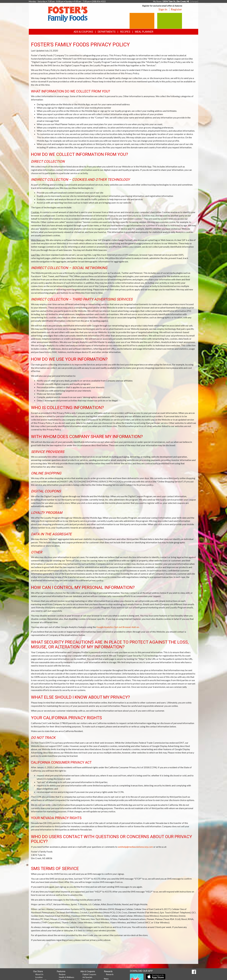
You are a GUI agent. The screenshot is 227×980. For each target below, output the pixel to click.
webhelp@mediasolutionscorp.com (135, 847)
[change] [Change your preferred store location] (194, 1)
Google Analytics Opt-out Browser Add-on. (118, 627)
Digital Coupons (89, 974)
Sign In (163, 9)
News (106, 979)
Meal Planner (144, 32)
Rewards (110, 974)
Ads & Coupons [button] (83, 32)
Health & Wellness (67, 977)
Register (176, 9)
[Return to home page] (68, 14)
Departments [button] (107, 32)
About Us (39, 974)
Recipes (125, 32)
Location (39, 977)
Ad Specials (87, 977)
